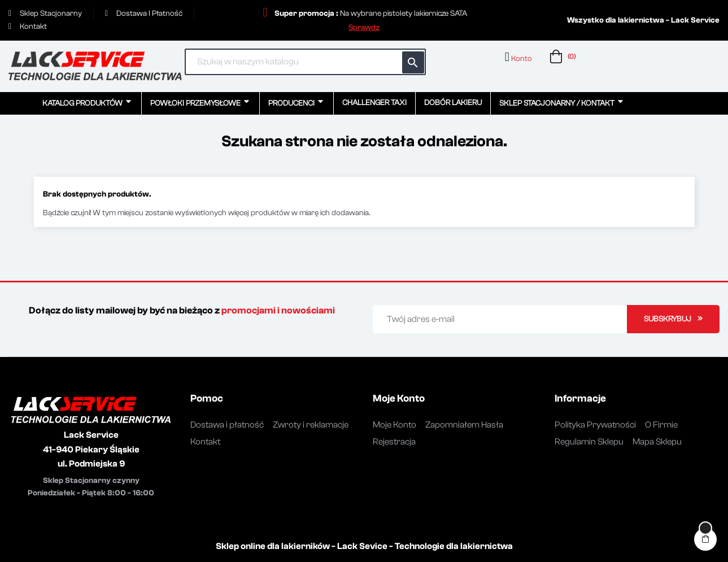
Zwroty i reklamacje (311, 425)
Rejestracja (394, 442)
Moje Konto (394, 425)
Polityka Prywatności (595, 425)
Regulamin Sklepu (589, 442)
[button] (364, 28)
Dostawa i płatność (227, 425)
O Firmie (661, 425)
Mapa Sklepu (657, 442)
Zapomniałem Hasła (464, 425)
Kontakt (205, 442)
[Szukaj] (305, 62)
